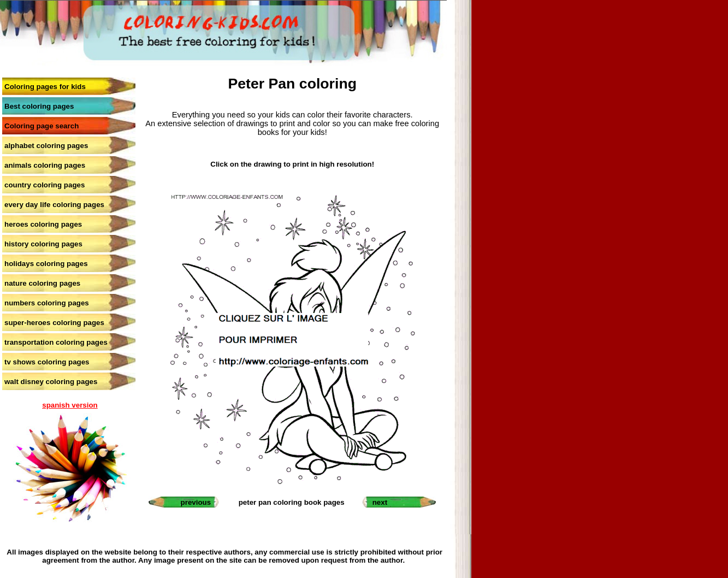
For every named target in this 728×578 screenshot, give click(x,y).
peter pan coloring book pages (292, 502)
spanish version (70, 405)
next (380, 502)
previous (196, 502)
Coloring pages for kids (45, 87)
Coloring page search (42, 126)
